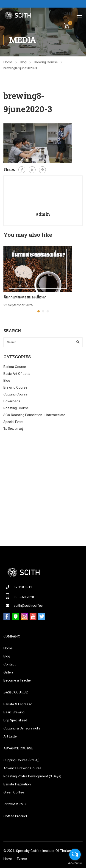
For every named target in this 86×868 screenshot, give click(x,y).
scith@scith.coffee (28, 606)
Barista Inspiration (17, 784)
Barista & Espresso (18, 704)
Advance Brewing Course (22, 768)
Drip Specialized (15, 720)
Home (8, 62)
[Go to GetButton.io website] (75, 863)
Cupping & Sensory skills (22, 728)
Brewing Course (46, 62)
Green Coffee (14, 792)
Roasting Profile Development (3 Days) (32, 776)
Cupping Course (15, 394)
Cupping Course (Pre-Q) (21, 760)
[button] (39, 311)
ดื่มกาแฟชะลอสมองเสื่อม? (25, 297)
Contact (10, 664)
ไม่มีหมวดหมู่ (13, 429)
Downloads (12, 401)
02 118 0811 (23, 587)
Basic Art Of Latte (17, 374)
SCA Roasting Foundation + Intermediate (34, 415)
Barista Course (15, 367)
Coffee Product (15, 816)
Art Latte (10, 736)
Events (22, 859)
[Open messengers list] (75, 854)
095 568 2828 (24, 597)
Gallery (8, 672)
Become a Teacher (18, 680)
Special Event (13, 422)
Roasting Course (16, 408)
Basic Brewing (14, 712)
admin (43, 214)
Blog (23, 62)
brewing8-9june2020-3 (20, 68)
